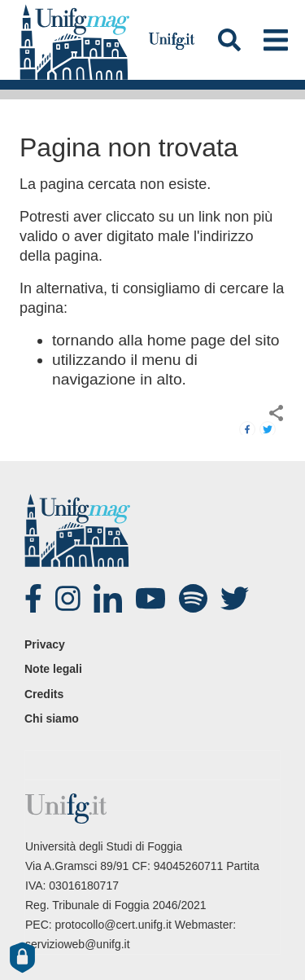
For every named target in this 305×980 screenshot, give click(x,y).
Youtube (151, 598)
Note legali (53, 669)
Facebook (41, 598)
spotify (195, 598)
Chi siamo (52, 719)
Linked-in (110, 598)
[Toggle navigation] (275, 40)
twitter (237, 598)
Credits (44, 694)
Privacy (45, 644)
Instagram (72, 598)
